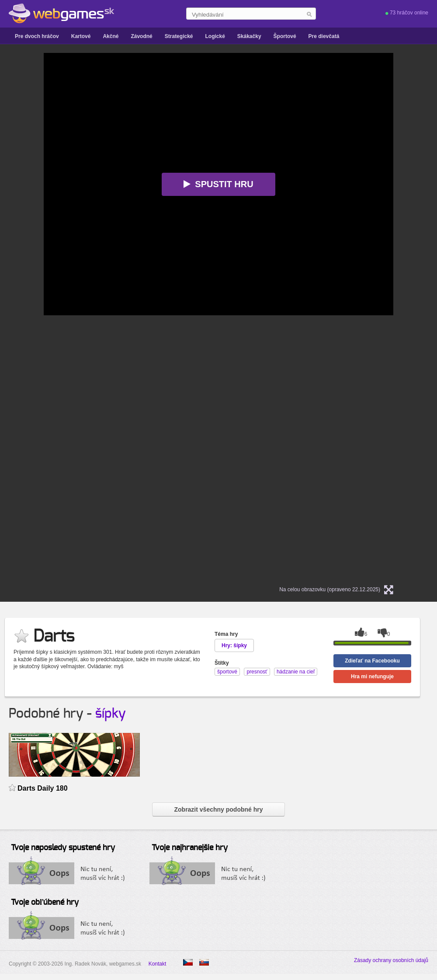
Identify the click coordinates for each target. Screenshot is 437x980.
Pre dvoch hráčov (37, 36)
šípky (111, 714)
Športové (285, 36)
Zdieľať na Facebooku (372, 661)
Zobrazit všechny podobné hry (218, 809)
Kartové (81, 36)
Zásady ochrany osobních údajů (391, 960)
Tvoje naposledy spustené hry (63, 848)
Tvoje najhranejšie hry (190, 848)
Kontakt (158, 964)
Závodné (141, 36)
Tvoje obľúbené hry (45, 903)
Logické (215, 36)
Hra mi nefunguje (372, 677)
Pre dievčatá (324, 36)
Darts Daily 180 (43, 788)
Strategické (179, 36)
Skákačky (249, 36)
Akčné (111, 36)
